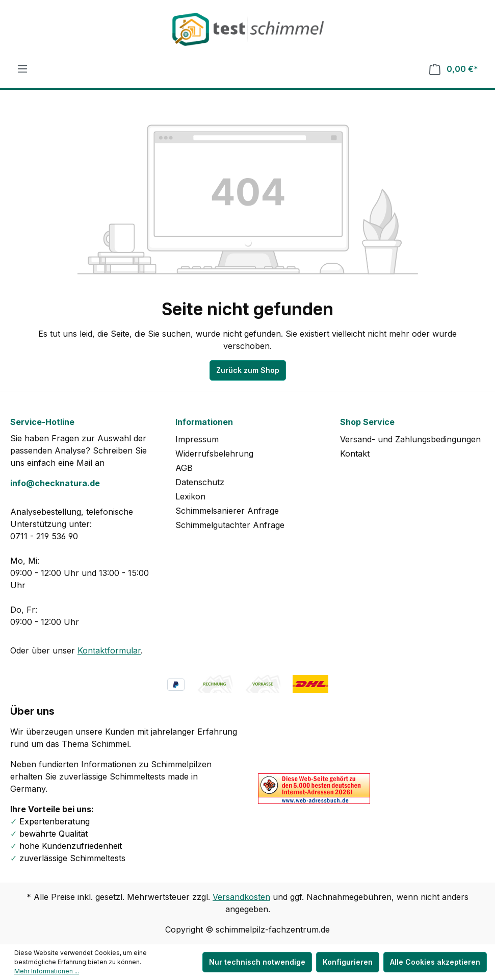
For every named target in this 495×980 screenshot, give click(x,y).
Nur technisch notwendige (257, 962)
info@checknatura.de (55, 483)
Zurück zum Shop (248, 370)
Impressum (197, 439)
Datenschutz (200, 482)
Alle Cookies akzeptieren (435, 962)
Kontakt (355, 454)
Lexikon (190, 496)
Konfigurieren (348, 962)
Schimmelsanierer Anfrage (227, 511)
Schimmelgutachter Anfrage (230, 525)
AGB (184, 468)
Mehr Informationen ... (47, 971)
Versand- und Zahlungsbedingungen (410, 439)
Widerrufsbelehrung (214, 454)
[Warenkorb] (454, 69)
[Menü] (22, 69)
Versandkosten (241, 897)
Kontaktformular (109, 650)
